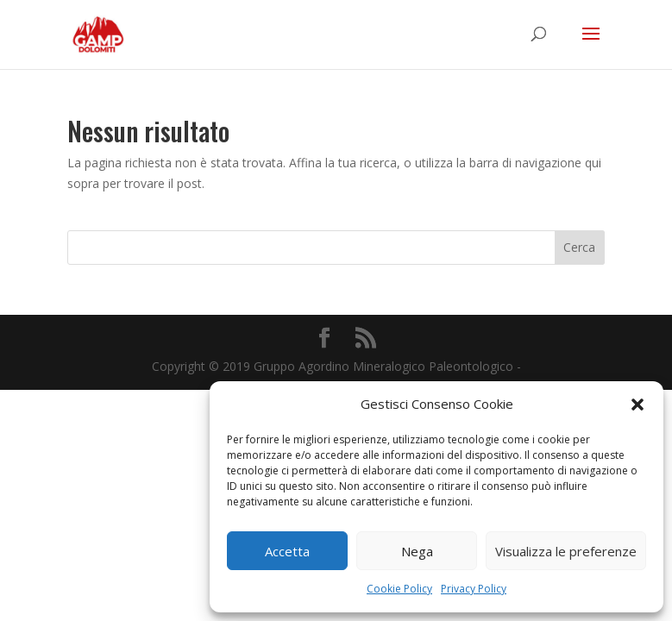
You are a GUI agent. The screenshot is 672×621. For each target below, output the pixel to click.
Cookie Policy (399, 589)
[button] (637, 405)
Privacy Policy (474, 589)
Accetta (287, 551)
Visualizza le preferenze (566, 551)
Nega (417, 551)
